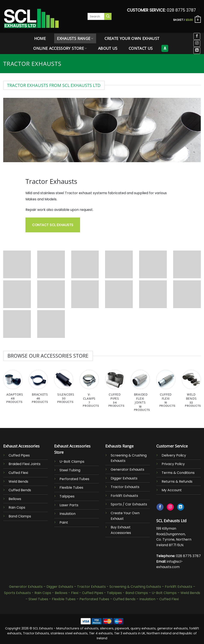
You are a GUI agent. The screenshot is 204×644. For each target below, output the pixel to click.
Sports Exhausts (17, 593)
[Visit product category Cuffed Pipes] (115, 391)
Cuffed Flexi (18, 473)
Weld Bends (18, 481)
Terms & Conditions (178, 473)
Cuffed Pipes (19, 455)
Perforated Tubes (74, 479)
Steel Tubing (70, 470)
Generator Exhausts (127, 469)
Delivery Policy (174, 455)
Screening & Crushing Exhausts (135, 587)
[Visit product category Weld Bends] (191, 391)
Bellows (15, 499)
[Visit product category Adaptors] (13, 389)
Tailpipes (67, 496)
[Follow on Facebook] (197, 36)
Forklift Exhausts (124, 496)
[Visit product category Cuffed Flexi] (166, 391)
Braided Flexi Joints (25, 464)
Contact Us (141, 48)
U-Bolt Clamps (72, 462)
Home (40, 38)
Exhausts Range (75, 38)
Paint (64, 522)
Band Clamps (20, 516)
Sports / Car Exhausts (129, 504)
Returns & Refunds (177, 481)
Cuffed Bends (20, 490)
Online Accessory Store (60, 48)
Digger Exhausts (124, 478)
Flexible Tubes (71, 488)
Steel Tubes (38, 599)
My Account (172, 490)
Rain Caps (17, 507)
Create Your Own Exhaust (132, 38)
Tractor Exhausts (125, 487)
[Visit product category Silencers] (64, 389)
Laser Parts (69, 505)
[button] (187, 20)
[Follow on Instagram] (197, 43)
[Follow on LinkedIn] (197, 51)
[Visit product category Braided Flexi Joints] (140, 393)
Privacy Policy (173, 464)
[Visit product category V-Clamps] (89, 391)
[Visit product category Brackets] (38, 389)
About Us (108, 48)
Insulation (68, 514)
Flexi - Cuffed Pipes (87, 593)
